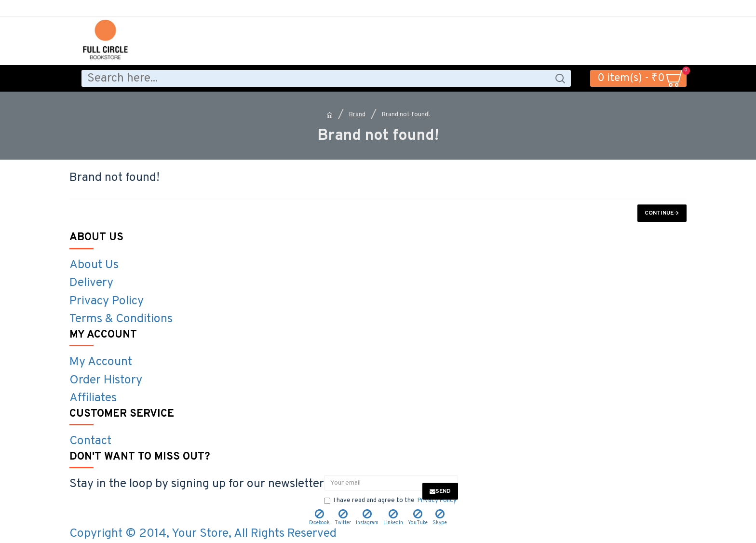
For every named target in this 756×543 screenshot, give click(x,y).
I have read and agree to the (391, 501)
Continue (659, 213)
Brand (357, 115)
